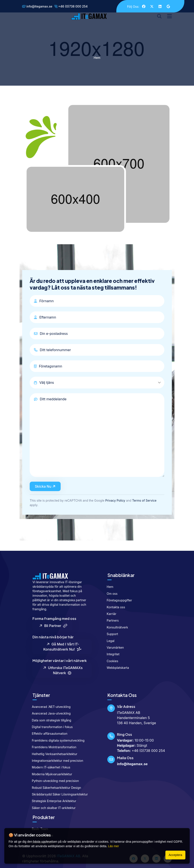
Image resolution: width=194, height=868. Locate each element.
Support (111, 634)
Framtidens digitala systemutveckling (56, 740)
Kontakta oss (114, 607)
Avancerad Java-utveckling (49, 713)
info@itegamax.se (37, 6)
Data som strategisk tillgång (50, 720)
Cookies (111, 661)
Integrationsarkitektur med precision (56, 761)
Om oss (110, 594)
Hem (97, 58)
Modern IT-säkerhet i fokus (49, 767)
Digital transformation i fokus (50, 727)
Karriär (110, 614)
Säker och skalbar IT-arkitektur (52, 808)
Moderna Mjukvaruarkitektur (50, 774)
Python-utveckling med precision (54, 781)
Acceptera (175, 855)
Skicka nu (45, 486)
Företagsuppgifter (118, 600)
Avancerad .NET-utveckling (49, 707)
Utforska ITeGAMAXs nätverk (62, 670)
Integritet (111, 654)
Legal (109, 641)
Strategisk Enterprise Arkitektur (52, 801)
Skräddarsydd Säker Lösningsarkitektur (58, 794)
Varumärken (113, 647)
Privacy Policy (115, 500)
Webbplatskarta (116, 668)
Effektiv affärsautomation (48, 734)
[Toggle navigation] (169, 16)
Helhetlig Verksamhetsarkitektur (53, 754)
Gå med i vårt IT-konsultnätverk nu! (62, 647)
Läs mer (113, 846)
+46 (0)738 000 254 (71, 6)
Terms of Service (144, 500)
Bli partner (53, 626)
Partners (111, 620)
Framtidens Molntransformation (52, 747)
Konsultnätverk (115, 627)
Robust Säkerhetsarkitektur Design (55, 788)
